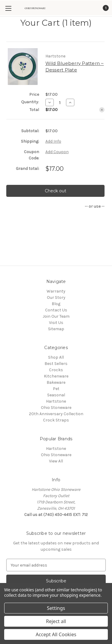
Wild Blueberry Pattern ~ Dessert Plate (75, 67)
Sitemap (56, 329)
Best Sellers (56, 364)
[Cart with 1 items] (105, 8)
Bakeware (56, 382)
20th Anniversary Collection (56, 414)
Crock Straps (56, 420)
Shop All (56, 357)
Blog (56, 304)
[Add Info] (53, 141)
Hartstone (56, 401)
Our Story (56, 297)
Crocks (56, 370)
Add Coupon (57, 152)
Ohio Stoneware (56, 408)
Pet (56, 389)
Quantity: (30, 102)
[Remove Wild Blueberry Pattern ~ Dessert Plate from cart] (102, 110)
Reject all (56, 621)
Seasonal (56, 395)
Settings (56, 608)
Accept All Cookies (56, 634)
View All (56, 461)
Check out (56, 191)
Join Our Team (56, 316)
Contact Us (56, 310)
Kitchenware (56, 376)
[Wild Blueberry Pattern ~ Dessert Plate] (60, 103)
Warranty (56, 291)
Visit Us (56, 323)
